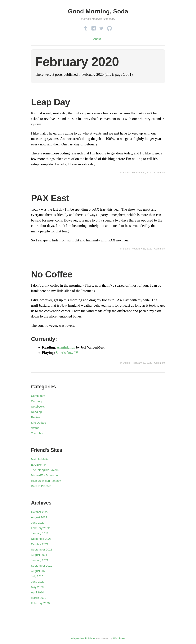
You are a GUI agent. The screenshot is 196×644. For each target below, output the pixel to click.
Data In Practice (41, 486)
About (97, 39)
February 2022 (40, 528)
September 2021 (42, 549)
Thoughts (37, 433)
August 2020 (39, 571)
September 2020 (42, 566)
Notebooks (38, 406)
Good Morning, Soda (98, 11)
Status (126, 173)
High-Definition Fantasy (46, 481)
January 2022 (40, 533)
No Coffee (52, 274)
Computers (38, 396)
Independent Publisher (83, 638)
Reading (36, 412)
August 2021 (39, 555)
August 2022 (39, 517)
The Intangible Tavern (45, 470)
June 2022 (38, 523)
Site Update (38, 423)
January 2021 (40, 560)
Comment (160, 173)
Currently (37, 401)
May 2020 (37, 587)
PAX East (50, 198)
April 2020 (38, 592)
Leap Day (50, 102)
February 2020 (40, 603)
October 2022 (40, 512)
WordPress (119, 638)
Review (36, 417)
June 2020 (38, 582)
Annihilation (66, 347)
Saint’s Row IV (67, 353)
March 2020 (39, 598)
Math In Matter (40, 459)
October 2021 (40, 544)
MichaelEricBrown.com (46, 475)
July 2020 (37, 576)
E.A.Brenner (39, 465)
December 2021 (41, 539)
